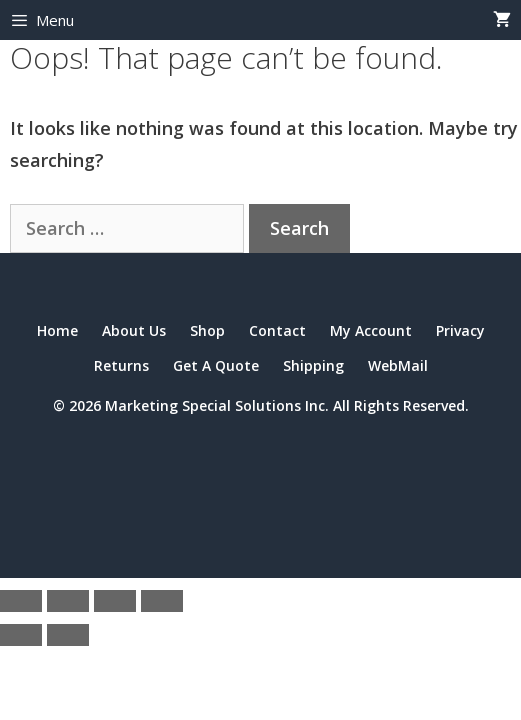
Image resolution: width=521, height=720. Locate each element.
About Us (134, 330)
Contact (277, 330)
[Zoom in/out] (21, 601)
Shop (207, 330)
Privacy (460, 330)
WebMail (398, 365)
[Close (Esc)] (162, 601)
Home (57, 330)
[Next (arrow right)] (68, 635)
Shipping (313, 365)
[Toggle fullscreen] (68, 601)
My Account (371, 330)
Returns (121, 365)
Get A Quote (216, 365)
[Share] (115, 601)
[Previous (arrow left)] (21, 635)
